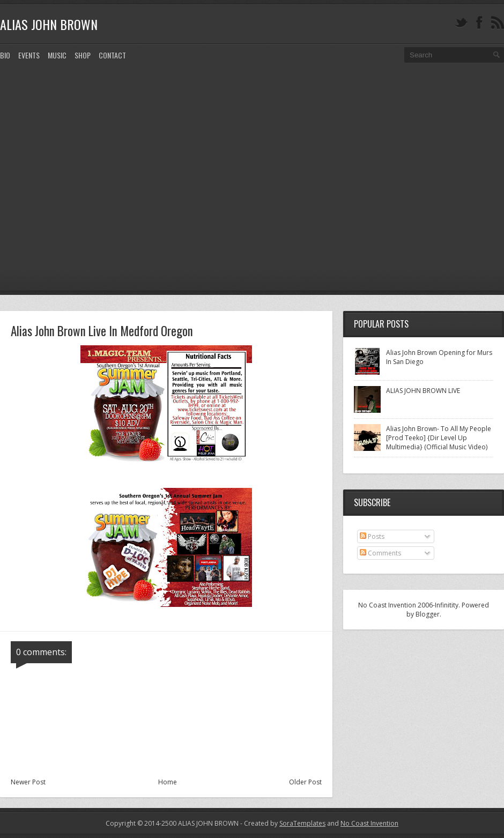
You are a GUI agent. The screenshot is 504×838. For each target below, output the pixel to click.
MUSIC (57, 55)
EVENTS (29, 55)
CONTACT (112, 55)
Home (168, 782)
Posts (372, 536)
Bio (5, 55)
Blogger (428, 614)
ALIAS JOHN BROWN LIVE (423, 391)
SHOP (83, 55)
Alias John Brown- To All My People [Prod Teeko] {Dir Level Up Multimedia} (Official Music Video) (439, 438)
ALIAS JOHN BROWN (49, 24)
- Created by (282, 823)
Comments (380, 553)
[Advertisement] (110, 185)
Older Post (305, 782)
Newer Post (28, 782)
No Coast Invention (369, 823)
